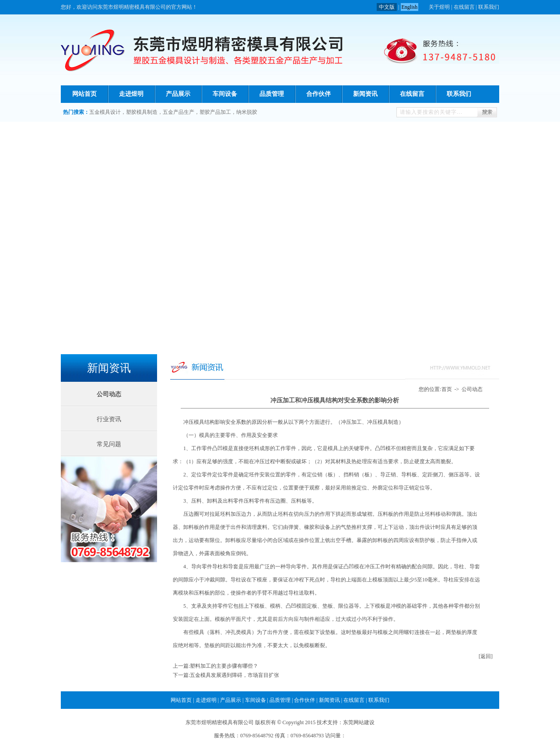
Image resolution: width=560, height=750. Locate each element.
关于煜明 (439, 7)
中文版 (387, 7)
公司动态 (472, 389)
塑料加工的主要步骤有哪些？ (224, 666)
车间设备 (225, 94)
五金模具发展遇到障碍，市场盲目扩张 (234, 675)
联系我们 (489, 7)
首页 (447, 389)
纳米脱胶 (247, 112)
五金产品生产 (178, 112)
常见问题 (109, 444)
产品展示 (178, 94)
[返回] (486, 656)
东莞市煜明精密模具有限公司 (220, 722)
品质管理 (272, 94)
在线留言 (464, 7)
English (410, 7)
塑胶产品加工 (215, 112)
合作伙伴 (318, 94)
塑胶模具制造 (142, 112)
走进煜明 (131, 94)
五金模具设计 (105, 112)
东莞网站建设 (359, 722)
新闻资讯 (365, 94)
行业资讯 (109, 419)
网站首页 (84, 94)
